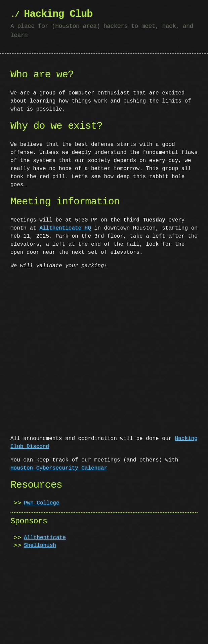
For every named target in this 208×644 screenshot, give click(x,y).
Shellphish (40, 545)
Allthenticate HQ (65, 228)
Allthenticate (45, 537)
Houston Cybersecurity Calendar (59, 468)
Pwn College (42, 502)
